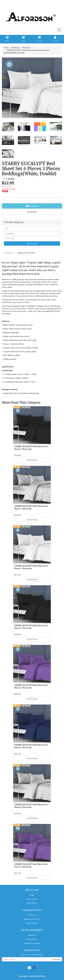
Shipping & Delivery (32, 919)
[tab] (9, 253)
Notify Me (32, 206)
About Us (32, 935)
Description (9, 253)
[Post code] (32, 239)
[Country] (32, 234)
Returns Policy (32, 923)
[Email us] (29, 968)
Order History (32, 903)
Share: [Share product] (9, 179)
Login (32, 895)
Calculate (32, 243)
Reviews (26, 253)
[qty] (32, 229)
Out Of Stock (32, 460)
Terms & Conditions (32, 943)
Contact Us (32, 915)
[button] (32, 212)
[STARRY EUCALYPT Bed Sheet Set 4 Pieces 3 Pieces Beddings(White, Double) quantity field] (32, 200)
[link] (34, 968)
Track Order (32, 899)
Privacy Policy (32, 939)
